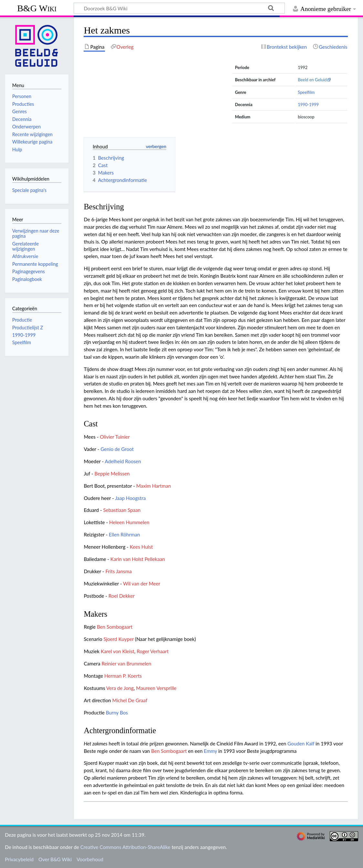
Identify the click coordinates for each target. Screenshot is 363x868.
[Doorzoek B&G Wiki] (179, 8)
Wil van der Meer (142, 584)
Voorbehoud (90, 859)
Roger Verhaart (153, 651)
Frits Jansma (118, 571)
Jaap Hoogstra (130, 498)
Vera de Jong (120, 688)
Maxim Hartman (154, 486)
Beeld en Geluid (312, 80)
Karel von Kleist (118, 651)
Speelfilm (306, 92)
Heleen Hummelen (129, 522)
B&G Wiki (37, 8)
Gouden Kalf (301, 743)
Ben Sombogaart (115, 627)
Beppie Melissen (112, 474)
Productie (22, 320)
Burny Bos (117, 713)
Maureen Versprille (156, 688)
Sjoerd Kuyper (119, 639)
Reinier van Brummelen (126, 663)
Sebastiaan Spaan (122, 510)
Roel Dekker (122, 596)
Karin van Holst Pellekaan (138, 559)
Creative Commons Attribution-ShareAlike (125, 847)
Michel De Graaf (130, 700)
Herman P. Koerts (123, 676)
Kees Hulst (141, 547)
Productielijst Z (28, 328)
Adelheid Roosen (123, 461)
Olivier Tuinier (115, 437)
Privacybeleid (19, 859)
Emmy (210, 751)
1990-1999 (308, 105)
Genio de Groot (117, 449)
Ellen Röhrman (124, 534)
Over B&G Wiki (55, 859)
